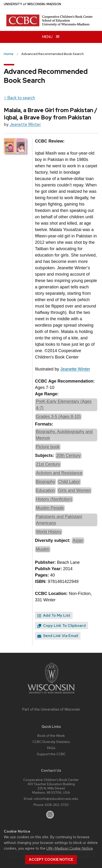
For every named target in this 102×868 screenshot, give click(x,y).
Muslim (43, 549)
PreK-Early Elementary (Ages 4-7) (64, 405)
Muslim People (50, 508)
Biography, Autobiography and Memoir (64, 435)
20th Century (69, 455)
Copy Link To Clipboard (62, 626)
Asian (78, 540)
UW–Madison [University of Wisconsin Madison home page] (32, 4)
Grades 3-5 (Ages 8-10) (58, 417)
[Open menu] (51, 37)
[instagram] (50, 815)
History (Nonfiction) (54, 499)
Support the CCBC (51, 754)
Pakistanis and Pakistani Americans (59, 520)
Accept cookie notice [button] (51, 860)
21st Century (48, 464)
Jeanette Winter (25, 124)
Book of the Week (51, 735)
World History (49, 532)
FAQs (51, 748)
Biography (46, 482)
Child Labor (69, 482)
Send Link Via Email (58, 636)
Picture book (48, 447)
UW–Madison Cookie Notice (70, 848)
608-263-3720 (57, 805)
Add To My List (54, 615)
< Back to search (19, 98)
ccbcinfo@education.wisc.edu (56, 798)
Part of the (51, 709)
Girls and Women (74, 490)
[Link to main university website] (51, 694)
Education (45, 490)
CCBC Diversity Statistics (51, 742)
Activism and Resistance (59, 473)
